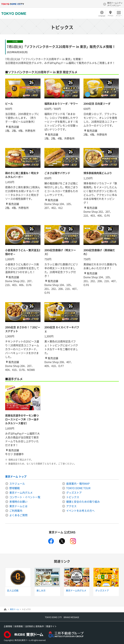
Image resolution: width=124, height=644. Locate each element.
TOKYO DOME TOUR (78, 488)
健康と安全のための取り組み (83, 502)
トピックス (73, 497)
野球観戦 (15, 488)
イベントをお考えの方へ (80, 511)
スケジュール (17, 483)
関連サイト (51, 626)
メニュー (119, 15)
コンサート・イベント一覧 (25, 497)
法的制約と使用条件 (34, 626)
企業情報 (8, 626)
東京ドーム (14, 609)
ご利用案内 (16, 511)
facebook (51, 541)
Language (102, 16)
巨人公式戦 (13, 590)
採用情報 (19, 626)
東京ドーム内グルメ (21, 492)
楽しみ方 (41, 590)
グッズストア (74, 492)
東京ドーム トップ (16, 476)
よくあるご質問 (18, 515)
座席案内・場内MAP (78, 483)
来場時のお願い (18, 502)
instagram (73, 541)
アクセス (110, 16)
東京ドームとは (18, 506)
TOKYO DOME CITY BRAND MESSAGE (62, 617)
